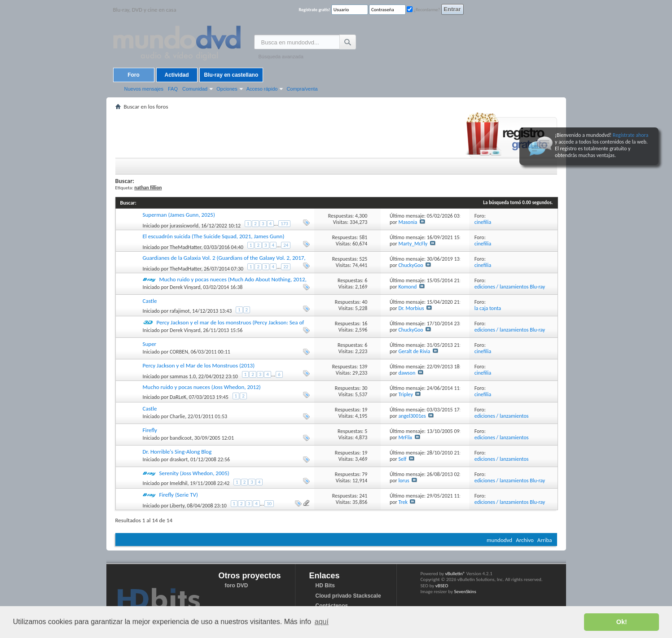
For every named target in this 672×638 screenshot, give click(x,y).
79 (365, 474)
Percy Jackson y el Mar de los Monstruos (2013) (199, 365)
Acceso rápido (262, 89)
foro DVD (237, 586)
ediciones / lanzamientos (502, 416)
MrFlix (405, 437)
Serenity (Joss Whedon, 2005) (194, 473)
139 (363, 367)
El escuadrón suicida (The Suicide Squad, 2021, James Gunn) (214, 236)
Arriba (545, 540)
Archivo (525, 540)
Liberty (177, 506)
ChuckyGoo (411, 265)
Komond (407, 287)
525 (363, 259)
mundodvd (499, 540)
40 (365, 302)
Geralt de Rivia (414, 351)
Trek (403, 502)
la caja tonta (488, 308)
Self (402, 459)
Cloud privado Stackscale (348, 596)
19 (365, 410)
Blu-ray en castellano (231, 75)
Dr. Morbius (411, 308)
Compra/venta (302, 89)
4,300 (361, 216)
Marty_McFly (413, 244)
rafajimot (180, 311)
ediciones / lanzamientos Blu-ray (510, 287)
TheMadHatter (185, 247)
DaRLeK (178, 397)
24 (286, 245)
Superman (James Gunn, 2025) (179, 215)
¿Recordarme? (423, 10)
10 (269, 504)
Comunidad (195, 89)
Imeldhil (178, 483)
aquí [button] (322, 622)
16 (365, 323)
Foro (134, 75)
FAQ (173, 89)
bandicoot (181, 438)
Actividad (176, 75)
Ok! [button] (622, 622)
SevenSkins (465, 592)
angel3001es (412, 416)
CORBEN (179, 352)
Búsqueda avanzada (281, 57)
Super (150, 344)
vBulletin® (455, 574)
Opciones (227, 89)
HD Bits (325, 586)
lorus (404, 481)
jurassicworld (184, 226)
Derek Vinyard (185, 287)
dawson (407, 373)
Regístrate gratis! (315, 10)
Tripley (405, 394)
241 (363, 496)
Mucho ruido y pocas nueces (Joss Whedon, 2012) (202, 387)
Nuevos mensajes (144, 89)
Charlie (177, 416)
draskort (179, 459)
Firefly (150, 430)
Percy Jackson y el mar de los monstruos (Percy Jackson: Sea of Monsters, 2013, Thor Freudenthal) (224, 326)
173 (284, 224)
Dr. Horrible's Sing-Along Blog (177, 452)
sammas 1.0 (183, 376)
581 (363, 237)
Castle (150, 301)
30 (365, 388)
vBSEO (442, 586)
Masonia (408, 222)
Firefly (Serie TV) (179, 495)
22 (286, 267)
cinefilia (483, 222)
